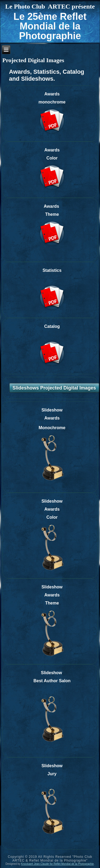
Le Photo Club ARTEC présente (50, 6)
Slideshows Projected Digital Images (54, 388)
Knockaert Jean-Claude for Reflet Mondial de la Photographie (57, 864)
